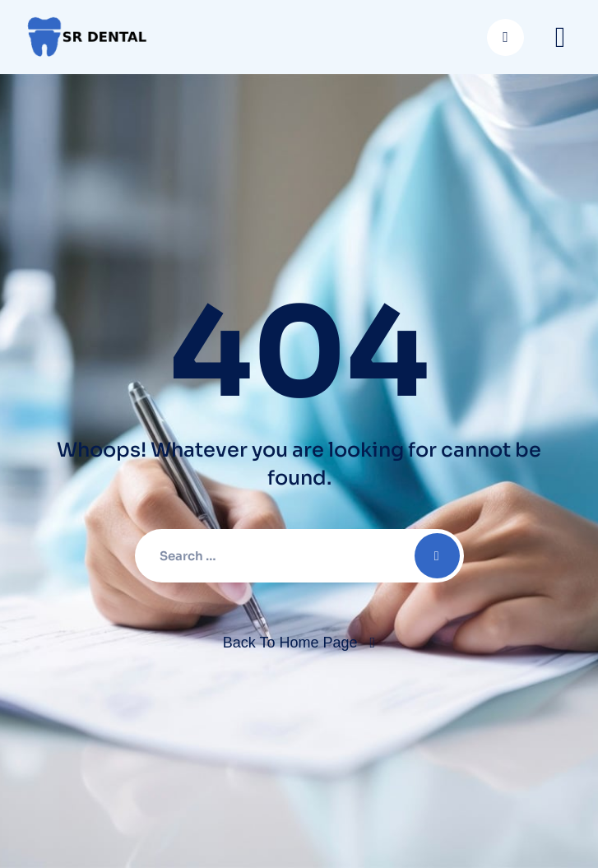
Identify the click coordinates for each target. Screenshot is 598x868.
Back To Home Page (290, 643)
